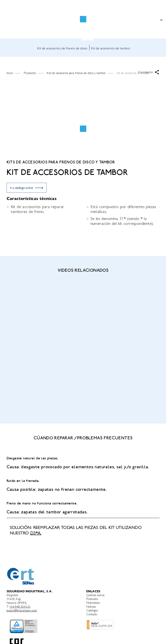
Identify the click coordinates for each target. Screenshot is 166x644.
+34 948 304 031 (20, 606)
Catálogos (92, 610)
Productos (92, 599)
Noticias (91, 606)
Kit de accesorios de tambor (111, 48)
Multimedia (93, 603)
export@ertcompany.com (22, 610)
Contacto (92, 614)
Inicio (10, 73)
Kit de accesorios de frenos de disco (62, 48)
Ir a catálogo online (22, 188)
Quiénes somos (95, 595)
